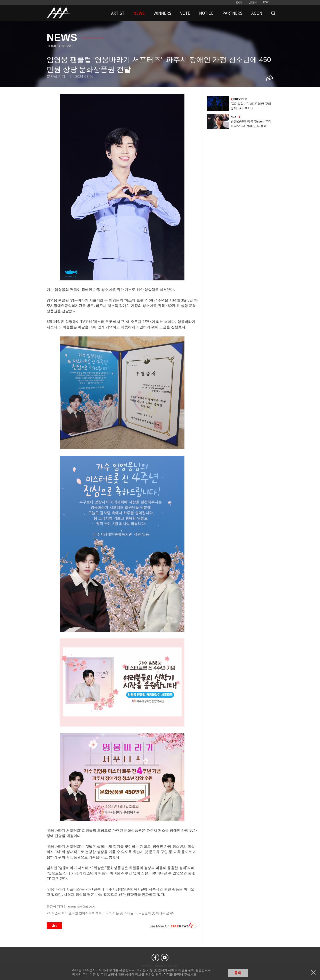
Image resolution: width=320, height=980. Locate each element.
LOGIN (253, 2)
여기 (167, 974)
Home (52, 46)
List (54, 926)
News (67, 46)
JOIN (239, 2)
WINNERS (162, 13)
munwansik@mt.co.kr (80, 906)
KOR (266, 2)
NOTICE (206, 13)
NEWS (139, 13)
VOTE (185, 13)
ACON (257, 13)
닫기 (313, 972)
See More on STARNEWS (174, 926)
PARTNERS (232, 13)
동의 (238, 973)
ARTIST (118, 13)
